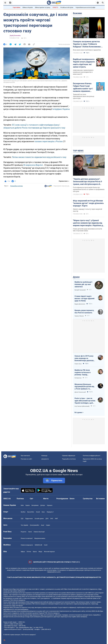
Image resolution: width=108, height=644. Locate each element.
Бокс (43, 512)
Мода (40, 552)
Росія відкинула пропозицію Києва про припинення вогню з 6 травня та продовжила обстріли (89, 189)
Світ (31, 499)
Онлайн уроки (39, 519)
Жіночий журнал (49, 552)
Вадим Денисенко (80, 304)
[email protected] (28, 629)
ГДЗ (22, 519)
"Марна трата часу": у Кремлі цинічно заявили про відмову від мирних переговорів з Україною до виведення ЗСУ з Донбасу (88, 223)
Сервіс (48, 525)
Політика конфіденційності (91, 456)
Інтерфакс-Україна (61, 109)
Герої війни (17, 7)
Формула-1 (50, 512)
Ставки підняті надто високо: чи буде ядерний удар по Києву (84, 298)
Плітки (29, 552)
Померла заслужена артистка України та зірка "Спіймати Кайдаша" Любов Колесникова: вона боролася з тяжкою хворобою (89, 44)
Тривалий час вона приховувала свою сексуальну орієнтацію (84, 96)
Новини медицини (27, 545)
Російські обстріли (67, 7)
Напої (30, 532)
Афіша (23, 552)
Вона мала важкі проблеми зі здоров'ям (87, 50)
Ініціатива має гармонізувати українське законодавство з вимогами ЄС (83, 72)
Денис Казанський (80, 392)
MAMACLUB (38, 545)
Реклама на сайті (26, 459)
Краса (35, 552)
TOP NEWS (78, 151)
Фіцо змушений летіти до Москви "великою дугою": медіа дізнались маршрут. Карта (88, 203)
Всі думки (78, 412)
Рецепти (24, 532)
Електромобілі (35, 525)
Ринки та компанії (27, 538)
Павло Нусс (78, 364)
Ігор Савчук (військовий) (82, 406)
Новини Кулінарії (39, 532)
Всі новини (100, 499)
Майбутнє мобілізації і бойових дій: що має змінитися (83, 284)
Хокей (38, 512)
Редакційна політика (16, 186)
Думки (76, 277)
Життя (46, 499)
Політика (20, 499)
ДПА (47, 519)
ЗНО (52, 519)
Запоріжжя (35, 505)
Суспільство (88, 499)
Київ (22, 505)
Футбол (23, 512)
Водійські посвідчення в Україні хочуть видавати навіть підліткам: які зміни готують (84, 63)
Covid (46, 545)
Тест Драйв (24, 525)
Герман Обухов (79, 316)
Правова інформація (69, 456)
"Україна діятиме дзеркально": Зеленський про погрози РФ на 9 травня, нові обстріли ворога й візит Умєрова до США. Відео (87, 182)
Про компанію (25, 456)
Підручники (29, 519)
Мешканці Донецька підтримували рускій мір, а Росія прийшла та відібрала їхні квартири (85, 387)
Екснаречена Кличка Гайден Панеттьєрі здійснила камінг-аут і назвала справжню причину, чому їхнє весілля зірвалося (83, 87)
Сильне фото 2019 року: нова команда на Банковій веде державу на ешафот (84, 358)
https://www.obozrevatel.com (73, 589)
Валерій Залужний (80, 290)
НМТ (56, 519)
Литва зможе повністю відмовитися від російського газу (39, 157)
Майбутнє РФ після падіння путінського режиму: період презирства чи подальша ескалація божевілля (85, 372)
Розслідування (62, 499)
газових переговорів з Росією (49, 141)
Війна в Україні (28, 7)
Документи (45, 459)
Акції (43, 525)
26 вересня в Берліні (33, 165)
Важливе (77, 13)
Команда (44, 456)
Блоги (72, 499)
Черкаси (50, 505)
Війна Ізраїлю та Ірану (43, 7)
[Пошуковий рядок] (103, 3)
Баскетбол (31, 512)
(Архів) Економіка (15, 36)
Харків (27, 505)
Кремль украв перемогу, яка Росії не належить (84, 312)
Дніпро (43, 505)
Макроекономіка (40, 538)
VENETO (55, 7)
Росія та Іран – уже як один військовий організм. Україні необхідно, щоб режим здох (85, 401)
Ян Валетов (78, 378)
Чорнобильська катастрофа (85, 7)
